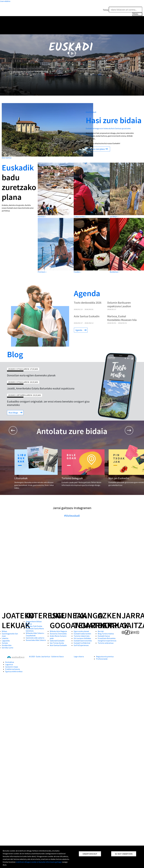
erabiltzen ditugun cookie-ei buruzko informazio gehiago (39, 862)
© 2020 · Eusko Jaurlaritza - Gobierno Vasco (47, 656)
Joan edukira (5, 1)
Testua (106, 10)
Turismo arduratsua (106, 643)
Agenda (87, 293)
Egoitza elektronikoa (14, 671)
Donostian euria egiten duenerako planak (31, 375)
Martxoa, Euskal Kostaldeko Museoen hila (122, 318)
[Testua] (125, 10)
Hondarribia (7, 645)
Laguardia (6, 641)
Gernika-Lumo (7, 648)
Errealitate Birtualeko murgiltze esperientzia (107, 639)
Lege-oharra (79, 656)
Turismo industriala (82, 636)
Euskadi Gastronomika (83, 641)
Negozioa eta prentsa (105, 656)
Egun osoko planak (81, 631)
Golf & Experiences (81, 645)
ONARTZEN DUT (90, 854)
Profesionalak (102, 659)
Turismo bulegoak (72, 478)
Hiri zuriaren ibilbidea (82, 638)
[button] (140, 4)
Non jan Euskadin (119, 478)
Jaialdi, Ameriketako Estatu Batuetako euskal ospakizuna (41, 388)
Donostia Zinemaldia (58, 634)
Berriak (101, 631)
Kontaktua (10, 662)
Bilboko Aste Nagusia (58, 631)
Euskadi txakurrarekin (82, 634)
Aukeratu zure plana (96, 149)
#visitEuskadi (91, 112)
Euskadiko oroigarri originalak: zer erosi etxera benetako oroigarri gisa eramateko (48, 403)
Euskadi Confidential (82, 643)
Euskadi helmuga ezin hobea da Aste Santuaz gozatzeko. (108, 128)
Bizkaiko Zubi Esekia (34, 626)
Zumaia (5, 643)
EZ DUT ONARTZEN (124, 854)
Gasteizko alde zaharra (35, 638)
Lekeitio (5, 638)
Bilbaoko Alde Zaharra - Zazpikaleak (35, 634)
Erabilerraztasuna (13, 669)
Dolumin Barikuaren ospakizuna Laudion (119, 304)
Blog (15, 354)
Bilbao (4, 631)
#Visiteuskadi (72, 516)
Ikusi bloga (13, 413)
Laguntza (9, 664)
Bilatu (137, 14)
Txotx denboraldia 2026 (88, 303)
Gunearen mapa (12, 667)
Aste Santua (7, 158)
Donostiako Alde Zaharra (36, 640)
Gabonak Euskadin (57, 641)
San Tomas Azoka (57, 643)
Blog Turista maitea (106, 634)
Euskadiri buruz (104, 636)
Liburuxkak (21, 478)
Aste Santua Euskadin (87, 316)
